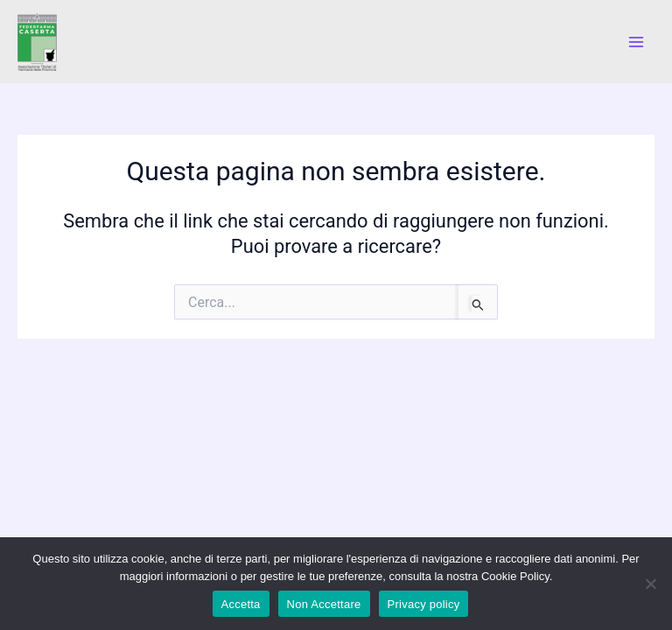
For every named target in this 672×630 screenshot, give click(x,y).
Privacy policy (424, 604)
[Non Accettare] (650, 584)
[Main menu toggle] (636, 42)
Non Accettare (324, 604)
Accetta (241, 604)
